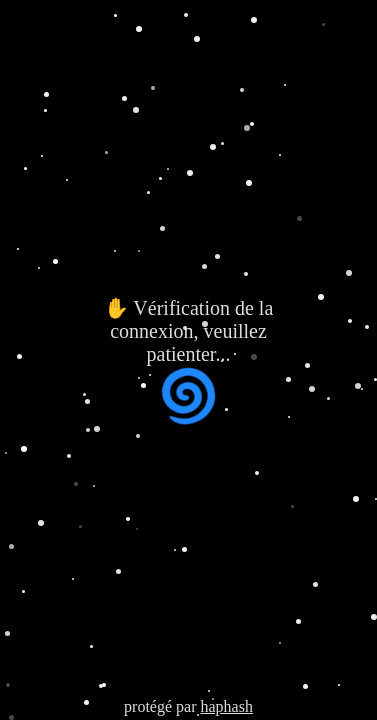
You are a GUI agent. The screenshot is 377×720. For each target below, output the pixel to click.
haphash (226, 706)
